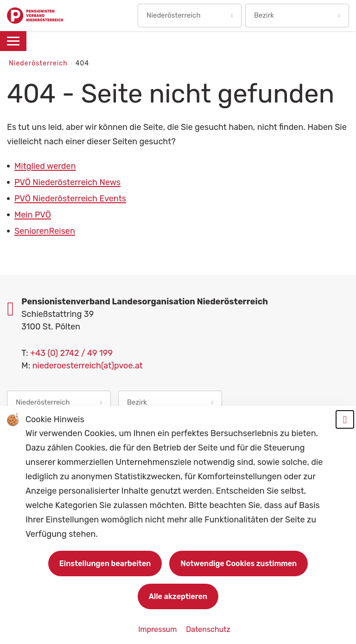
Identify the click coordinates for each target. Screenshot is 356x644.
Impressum (158, 629)
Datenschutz (208, 629)
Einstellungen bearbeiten (105, 563)
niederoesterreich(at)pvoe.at (88, 366)
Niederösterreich (39, 63)
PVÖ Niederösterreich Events (70, 199)
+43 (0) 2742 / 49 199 (71, 353)
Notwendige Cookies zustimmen (238, 563)
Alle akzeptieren (178, 596)
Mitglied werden (45, 166)
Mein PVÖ (33, 215)
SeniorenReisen (45, 231)
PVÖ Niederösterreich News (67, 182)
